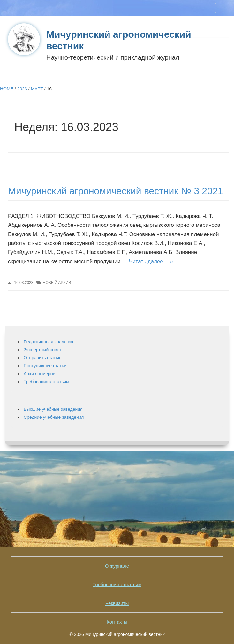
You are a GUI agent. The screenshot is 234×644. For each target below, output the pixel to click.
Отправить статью (42, 358)
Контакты (117, 622)
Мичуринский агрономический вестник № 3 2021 (116, 191)
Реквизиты (117, 603)
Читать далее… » (151, 261)
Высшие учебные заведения (53, 409)
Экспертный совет (42, 350)
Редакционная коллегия (48, 342)
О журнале (117, 566)
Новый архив (57, 283)
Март (37, 89)
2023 (22, 89)
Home (7, 89)
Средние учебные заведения (54, 417)
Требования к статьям (46, 382)
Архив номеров (39, 374)
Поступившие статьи (45, 366)
